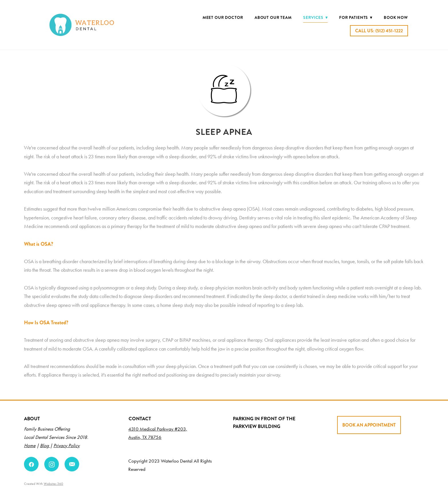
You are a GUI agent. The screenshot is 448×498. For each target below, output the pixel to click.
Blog (45, 445)
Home (30, 445)
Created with (44, 484)
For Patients (356, 17)
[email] (72, 464)
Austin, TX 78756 (145, 437)
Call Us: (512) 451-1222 (379, 31)
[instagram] (52, 464)
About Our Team (273, 17)
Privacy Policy (67, 445)
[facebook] (31, 464)
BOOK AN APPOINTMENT (369, 425)
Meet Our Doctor (223, 17)
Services (315, 17)
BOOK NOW (396, 17)
